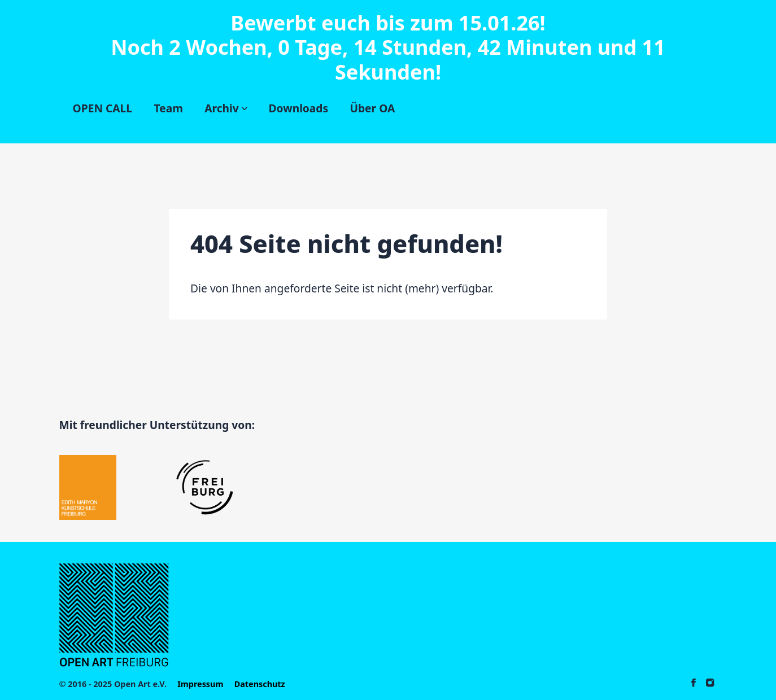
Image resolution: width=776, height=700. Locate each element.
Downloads (299, 108)
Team (168, 108)
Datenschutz (260, 684)
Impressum (200, 684)
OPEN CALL (103, 108)
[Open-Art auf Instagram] (710, 684)
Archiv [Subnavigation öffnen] (226, 108)
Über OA (372, 108)
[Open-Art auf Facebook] (694, 684)
